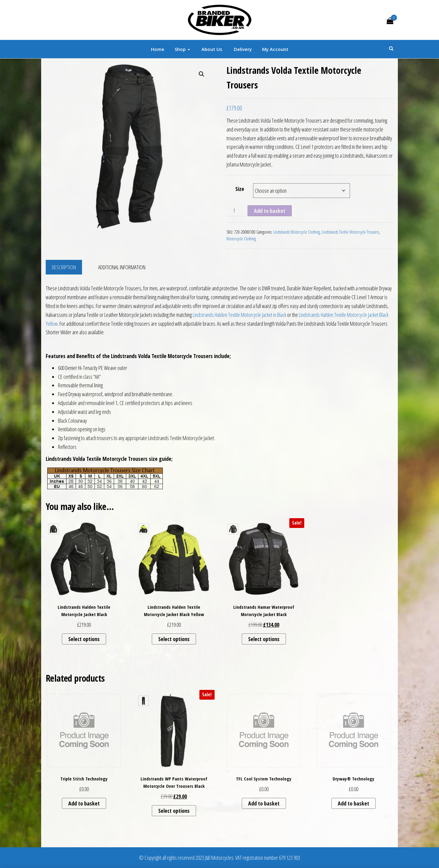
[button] (202, 74)
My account (275, 49)
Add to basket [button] (84, 803)
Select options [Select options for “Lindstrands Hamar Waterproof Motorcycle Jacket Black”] (264, 639)
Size (240, 189)
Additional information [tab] (122, 267)
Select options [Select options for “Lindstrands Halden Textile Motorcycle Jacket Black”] (84, 639)
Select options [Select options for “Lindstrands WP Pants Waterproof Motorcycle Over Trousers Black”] (174, 811)
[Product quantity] (236, 211)
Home (158, 49)
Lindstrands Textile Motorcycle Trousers (350, 232)
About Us (211, 49)
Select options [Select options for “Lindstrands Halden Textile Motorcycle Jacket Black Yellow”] (174, 639)
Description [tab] (64, 267)
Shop (182, 49)
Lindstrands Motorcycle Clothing (296, 232)
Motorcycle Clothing (241, 239)
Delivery (242, 49)
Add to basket (270, 211)
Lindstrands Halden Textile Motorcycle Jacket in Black (239, 315)
